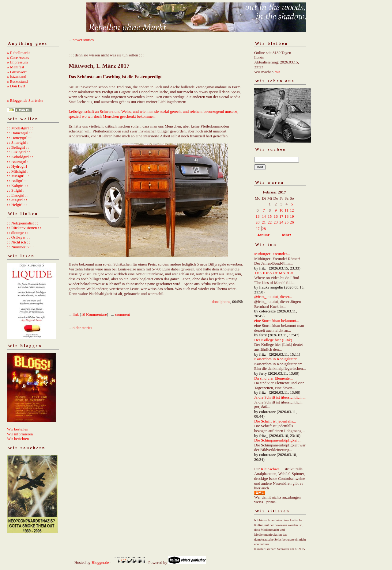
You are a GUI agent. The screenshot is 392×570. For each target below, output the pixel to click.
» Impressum (17, 62)
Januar (263, 235)
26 (292, 222)
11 (286, 210)
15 (270, 216)
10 (281, 210)
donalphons (221, 302)
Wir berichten (18, 439)
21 (264, 222)
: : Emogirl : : (18, 195)
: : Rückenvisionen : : (24, 228)
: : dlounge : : (18, 233)
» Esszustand (17, 81)
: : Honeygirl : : (19, 138)
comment (123, 314)
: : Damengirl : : (20, 133)
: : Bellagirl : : (18, 147)
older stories (82, 328)
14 (264, 216)
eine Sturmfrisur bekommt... (277, 321)
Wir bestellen (18, 429)
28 (264, 229)
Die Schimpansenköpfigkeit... (278, 440)
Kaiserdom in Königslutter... (277, 359)
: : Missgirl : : (18, 176)
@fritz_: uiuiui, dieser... (273, 297)
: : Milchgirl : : (19, 171)
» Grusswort (17, 72)
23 (276, 222)
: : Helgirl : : (17, 205)
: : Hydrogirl (17, 166)
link (76, 314)
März (287, 235)
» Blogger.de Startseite (25, 100)
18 (286, 216)
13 (258, 216)
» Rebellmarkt (18, 53)
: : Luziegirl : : (19, 152)
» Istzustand (17, 77)
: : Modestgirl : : (20, 128)
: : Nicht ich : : (19, 242)
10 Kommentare (94, 314)
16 (276, 216)
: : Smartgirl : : (19, 142)
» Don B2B (16, 86)
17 (281, 216)
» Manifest (16, 67)
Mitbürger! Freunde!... (272, 254)
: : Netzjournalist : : (23, 223)
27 (258, 229)
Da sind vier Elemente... (273, 378)
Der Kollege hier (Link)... (275, 340)
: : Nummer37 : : (20, 247)
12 (292, 210)
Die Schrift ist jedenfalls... (275, 421)
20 (258, 222)
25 (286, 222)
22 (270, 222)
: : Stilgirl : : (17, 190)
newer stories (83, 40)
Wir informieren (20, 434)
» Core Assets (18, 57)
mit (277, 72)
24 (281, 222)
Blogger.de (100, 562)
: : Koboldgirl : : (20, 157)
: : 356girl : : (17, 200)
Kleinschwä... (271, 469)
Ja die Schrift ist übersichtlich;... (280, 397)
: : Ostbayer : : (18, 237)
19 (292, 216)
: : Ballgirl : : (17, 181)
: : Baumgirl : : (19, 162)
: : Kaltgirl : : (17, 186)
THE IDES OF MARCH (274, 273)
